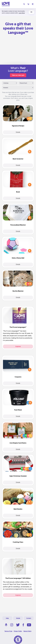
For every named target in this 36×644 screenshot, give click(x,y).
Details (18, 132)
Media (18, 618)
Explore (18, 346)
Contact (29, 618)
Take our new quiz (18, 75)
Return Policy (28, 631)
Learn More (22, 13)
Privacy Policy (18, 631)
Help (7, 618)
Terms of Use (8, 631)
